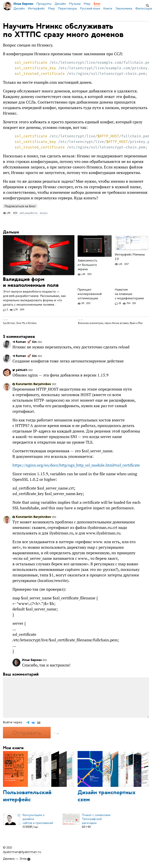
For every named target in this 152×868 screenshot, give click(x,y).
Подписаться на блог (20, 206)
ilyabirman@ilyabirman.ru (22, 852)
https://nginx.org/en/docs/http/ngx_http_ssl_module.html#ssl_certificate (76, 465)
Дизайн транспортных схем (107, 796)
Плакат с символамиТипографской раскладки (96, 819)
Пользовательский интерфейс (27, 796)
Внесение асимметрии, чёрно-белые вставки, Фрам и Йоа (110, 323)
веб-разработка (29, 213)
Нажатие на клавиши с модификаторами (129, 294)
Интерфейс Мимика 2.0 (130, 257)
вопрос (44, 213)
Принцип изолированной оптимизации (90, 294)
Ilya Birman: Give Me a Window (20, 323)
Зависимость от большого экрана (87, 265)
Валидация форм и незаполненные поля (31, 283)
